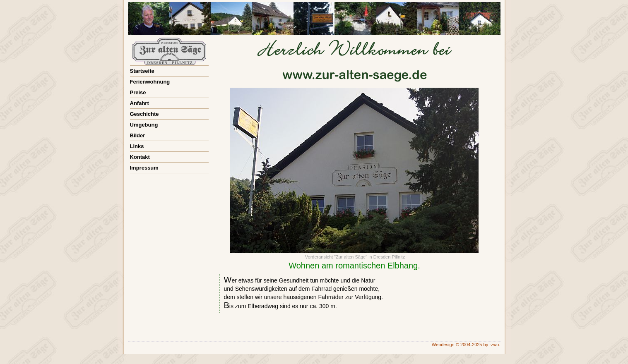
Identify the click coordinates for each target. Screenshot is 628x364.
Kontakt (140, 157)
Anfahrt (140, 103)
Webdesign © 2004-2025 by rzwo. (466, 345)
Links (137, 146)
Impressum (144, 168)
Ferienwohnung (150, 82)
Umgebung (144, 125)
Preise (138, 92)
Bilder (138, 135)
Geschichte (144, 114)
